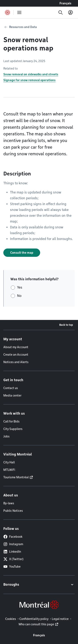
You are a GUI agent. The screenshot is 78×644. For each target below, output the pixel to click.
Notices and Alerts (16, 362)
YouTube (12, 567)
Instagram (13, 544)
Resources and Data (23, 27)
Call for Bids (11, 421)
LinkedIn (12, 552)
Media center (12, 395)
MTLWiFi (9, 470)
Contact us (11, 388)
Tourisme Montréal (16, 477)
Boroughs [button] (11, 585)
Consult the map (22, 253)
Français (65, 3)
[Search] (61, 12)
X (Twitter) (13, 559)
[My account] (71, 12)
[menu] (19, 12)
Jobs (6, 436)
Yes (20, 287)
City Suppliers (13, 429)
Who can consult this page (36, 624)
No (19, 296)
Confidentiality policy (34, 619)
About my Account (16, 347)
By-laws (9, 503)
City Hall (9, 462)
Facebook (13, 537)
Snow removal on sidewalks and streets (31, 74)
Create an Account (16, 355)
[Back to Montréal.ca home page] (7, 12)
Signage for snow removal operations (29, 80)
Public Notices (13, 511)
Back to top (66, 325)
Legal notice (60, 619)
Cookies (11, 619)
